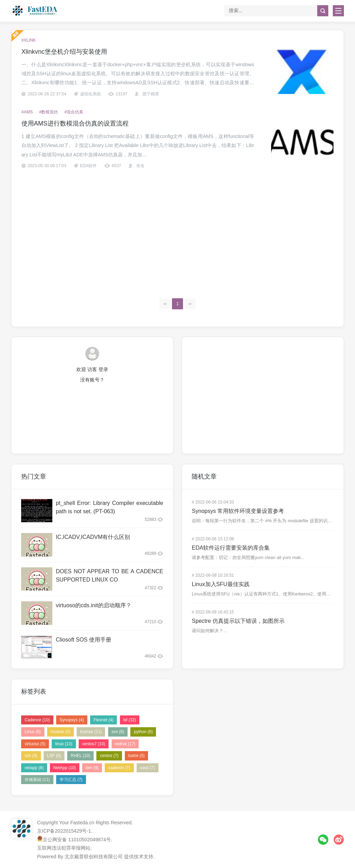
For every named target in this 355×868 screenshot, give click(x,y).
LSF (54, 756)
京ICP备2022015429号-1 (64, 831)
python (143, 732)
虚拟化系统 (90, 94)
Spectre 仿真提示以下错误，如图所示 (238, 621)
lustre (136, 756)
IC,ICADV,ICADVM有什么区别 (93, 537)
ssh (31, 756)
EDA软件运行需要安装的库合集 (231, 548)
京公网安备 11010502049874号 (77, 840)
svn (118, 732)
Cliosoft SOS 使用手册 (84, 640)
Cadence (37, 720)
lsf (130, 720)
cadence (119, 768)
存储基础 (37, 780)
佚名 (140, 166)
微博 (339, 840)
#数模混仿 (49, 112)
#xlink (29, 40)
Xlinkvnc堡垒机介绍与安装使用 (64, 52)
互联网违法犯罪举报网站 (64, 848)
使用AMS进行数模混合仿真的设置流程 (75, 123)
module (60, 732)
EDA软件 (89, 166)
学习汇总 (71, 780)
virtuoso (35, 744)
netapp (34, 768)
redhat (125, 744)
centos (109, 756)
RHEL (80, 756)
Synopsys (72, 720)
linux (64, 744)
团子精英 (151, 94)
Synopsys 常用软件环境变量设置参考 (238, 511)
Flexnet (103, 720)
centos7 (94, 744)
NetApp (65, 768)
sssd (148, 768)
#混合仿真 (74, 112)
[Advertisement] (178, 227)
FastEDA (35, 11)
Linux (33, 732)
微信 (323, 840)
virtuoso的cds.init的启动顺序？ (94, 605)
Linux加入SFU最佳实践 (220, 584)
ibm (92, 768)
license (91, 732)
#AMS (27, 112)
